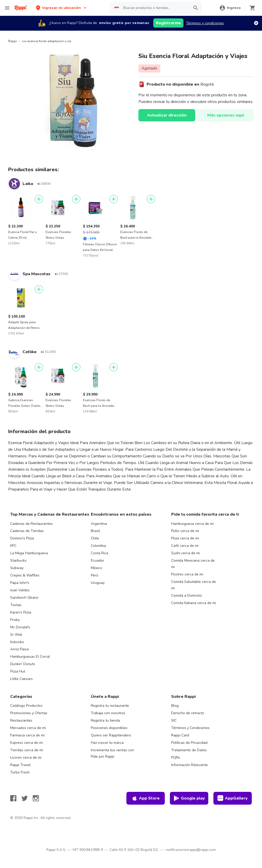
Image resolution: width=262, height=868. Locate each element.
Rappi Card (180, 735)
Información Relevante (189, 765)
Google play (189, 798)
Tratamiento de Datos (189, 750)
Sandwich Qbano (24, 598)
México (96, 568)
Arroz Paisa (19, 649)
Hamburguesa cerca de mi (192, 524)
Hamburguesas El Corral (30, 657)
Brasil (95, 531)
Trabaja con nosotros (108, 713)
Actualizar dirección (167, 115)
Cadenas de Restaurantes (31, 524)
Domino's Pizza (22, 538)
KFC (13, 546)
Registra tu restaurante (110, 706)
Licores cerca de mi (26, 757)
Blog (175, 706)
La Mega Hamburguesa (29, 553)
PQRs (176, 757)
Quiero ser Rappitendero (111, 735)
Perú (95, 575)
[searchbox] (155, 8)
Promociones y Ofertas (29, 713)
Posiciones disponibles (109, 728)
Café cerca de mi (185, 546)
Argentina (99, 524)
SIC (174, 720)
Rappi (13, 41)
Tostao (16, 605)
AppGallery (233, 798)
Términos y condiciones (205, 23)
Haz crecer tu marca (107, 743)
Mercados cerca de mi (28, 728)
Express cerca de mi (26, 743)
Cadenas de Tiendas (27, 531)
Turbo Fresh (20, 772)
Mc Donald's (20, 627)
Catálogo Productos (26, 706)
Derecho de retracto (188, 713)
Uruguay (98, 583)
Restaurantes (21, 720)
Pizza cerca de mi (185, 538)
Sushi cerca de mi (185, 553)
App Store (146, 798)
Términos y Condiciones (190, 728)
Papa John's (20, 583)
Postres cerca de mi (187, 574)
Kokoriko (17, 642)
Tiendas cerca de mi (27, 750)
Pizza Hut (18, 671)
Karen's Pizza (21, 612)
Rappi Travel (20, 765)
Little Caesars (21, 679)
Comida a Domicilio (187, 595)
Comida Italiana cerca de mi (194, 603)
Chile (95, 538)
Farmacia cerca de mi (27, 735)
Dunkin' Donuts (23, 664)
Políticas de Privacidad (189, 743)
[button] (62, 8)
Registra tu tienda (105, 720)
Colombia (98, 546)
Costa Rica (100, 553)
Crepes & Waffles (25, 575)
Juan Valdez (20, 590)
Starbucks (18, 560)
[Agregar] (39, 199)
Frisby (15, 620)
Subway (17, 568)
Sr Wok (16, 635)
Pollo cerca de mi (185, 531)
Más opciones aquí (226, 115)
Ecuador (97, 560)
